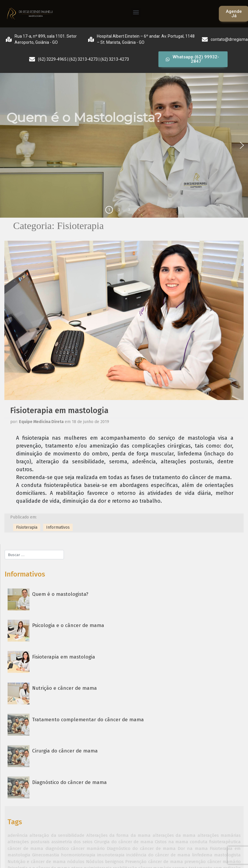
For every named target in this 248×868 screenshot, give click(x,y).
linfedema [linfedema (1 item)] (202, 855)
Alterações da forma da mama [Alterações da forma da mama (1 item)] (119, 835)
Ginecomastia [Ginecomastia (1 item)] (46, 855)
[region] (124, 145)
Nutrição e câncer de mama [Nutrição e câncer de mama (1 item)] (37, 862)
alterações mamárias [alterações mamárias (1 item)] (219, 835)
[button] (136, 12)
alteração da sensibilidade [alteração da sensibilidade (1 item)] (57, 835)
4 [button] (139, 210)
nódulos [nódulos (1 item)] (76, 862)
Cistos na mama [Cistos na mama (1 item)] (172, 842)
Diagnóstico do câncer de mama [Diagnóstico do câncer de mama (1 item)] (141, 848)
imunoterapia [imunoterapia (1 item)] (111, 855)
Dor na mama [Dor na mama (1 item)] (193, 848)
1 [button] (109, 210)
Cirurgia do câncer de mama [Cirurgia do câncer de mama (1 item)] (124, 842)
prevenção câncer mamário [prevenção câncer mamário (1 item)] (213, 862)
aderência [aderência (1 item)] (18, 835)
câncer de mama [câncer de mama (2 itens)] (25, 848)
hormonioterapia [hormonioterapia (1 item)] (78, 855)
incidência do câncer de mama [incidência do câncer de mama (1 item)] (158, 855)
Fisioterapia (27, 527)
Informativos (58, 527)
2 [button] (119, 210)
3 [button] (129, 210)
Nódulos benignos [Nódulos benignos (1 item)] (105, 862)
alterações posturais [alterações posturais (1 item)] (29, 842)
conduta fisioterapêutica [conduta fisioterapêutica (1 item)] (215, 842)
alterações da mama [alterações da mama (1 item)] (174, 835)
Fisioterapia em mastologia (59, 411)
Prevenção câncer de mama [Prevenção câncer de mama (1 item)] (154, 862)
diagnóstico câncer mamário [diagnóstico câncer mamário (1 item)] (75, 848)
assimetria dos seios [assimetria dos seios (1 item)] (72, 842)
